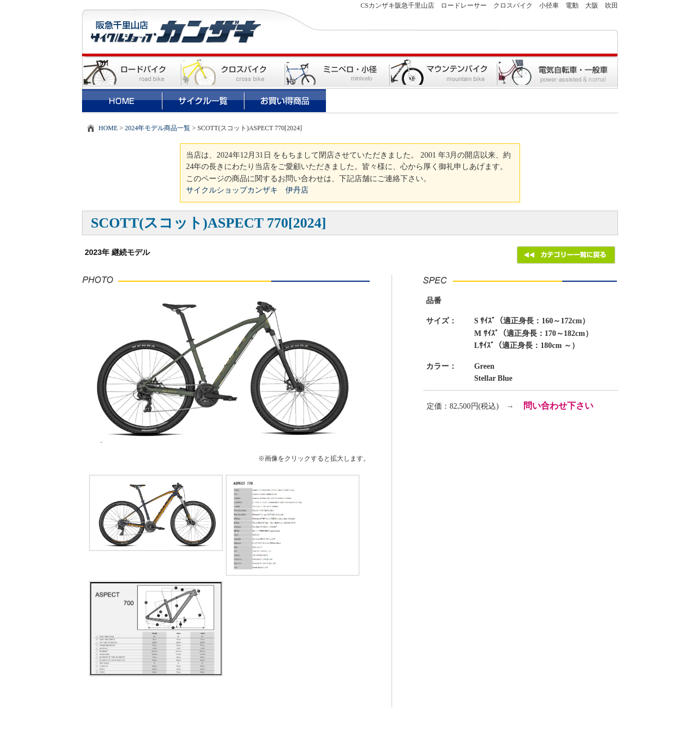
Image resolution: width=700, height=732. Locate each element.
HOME (108, 128)
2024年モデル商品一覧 (157, 128)
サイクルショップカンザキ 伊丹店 (247, 190)
